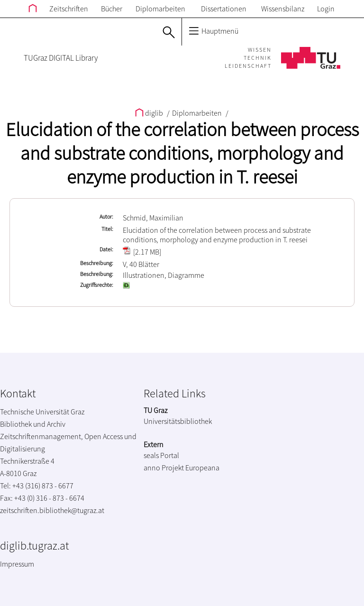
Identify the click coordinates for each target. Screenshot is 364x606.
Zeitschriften (69, 9)
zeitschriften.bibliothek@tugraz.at (52, 510)
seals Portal (161, 455)
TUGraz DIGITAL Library (61, 58)
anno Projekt (164, 468)
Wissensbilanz (283, 9)
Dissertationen (224, 9)
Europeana (202, 468)
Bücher (112, 9)
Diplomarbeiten (160, 9)
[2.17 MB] (142, 252)
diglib (150, 113)
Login (326, 9)
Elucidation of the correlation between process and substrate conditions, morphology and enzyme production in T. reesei (182, 153)
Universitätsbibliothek (178, 421)
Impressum (17, 564)
